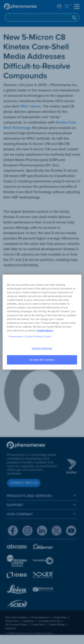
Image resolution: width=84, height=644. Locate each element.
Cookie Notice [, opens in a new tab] (45, 330)
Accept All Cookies (42, 360)
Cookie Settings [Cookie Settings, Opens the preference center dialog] (42, 348)
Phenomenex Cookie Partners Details (30, 336)
